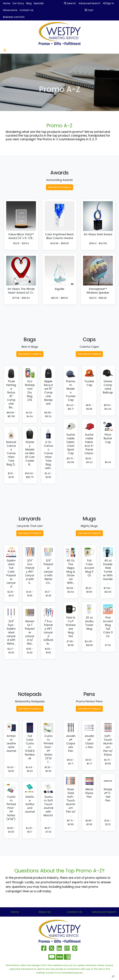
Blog (29, 3)
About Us (45, 912)
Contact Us (26, 10)
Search (70, 3)
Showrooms (10, 10)
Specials (39, 3)
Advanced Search (104, 912)
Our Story (18, 3)
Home (7, 3)
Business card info (14, 17)
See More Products (60, 187)
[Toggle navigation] (5, 50)
